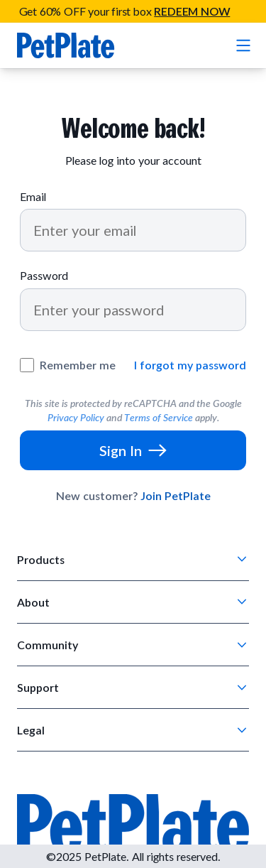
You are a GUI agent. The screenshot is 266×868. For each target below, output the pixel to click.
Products (41, 559)
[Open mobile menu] (242, 45)
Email (33, 196)
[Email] (133, 230)
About (33, 602)
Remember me (78, 365)
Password (44, 275)
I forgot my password (190, 365)
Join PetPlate (176, 495)
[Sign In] (133, 450)
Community (48, 645)
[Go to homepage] (66, 45)
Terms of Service (159, 417)
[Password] (133, 310)
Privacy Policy (76, 417)
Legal (31, 730)
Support (38, 687)
